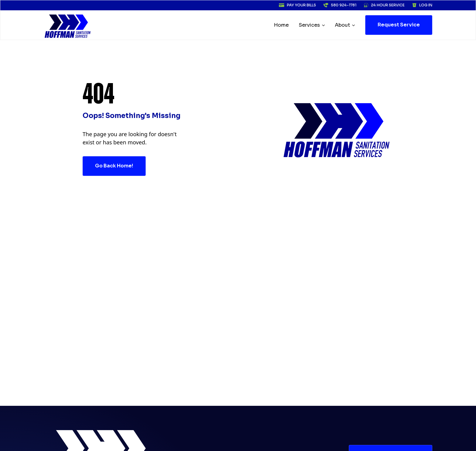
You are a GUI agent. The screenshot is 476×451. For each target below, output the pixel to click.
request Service (399, 25)
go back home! (114, 166)
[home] (68, 25)
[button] (312, 25)
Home (281, 25)
